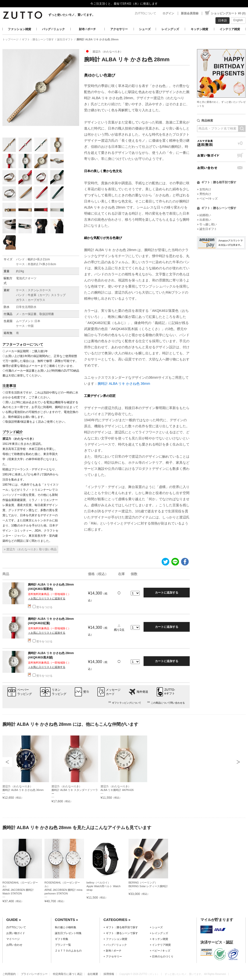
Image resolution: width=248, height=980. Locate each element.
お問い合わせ (221, 168)
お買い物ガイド (221, 155)
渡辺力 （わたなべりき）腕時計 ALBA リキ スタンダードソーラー (75, 790)
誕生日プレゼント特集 (68, 933)
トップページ (10, 39)
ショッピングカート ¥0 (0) (228, 13)
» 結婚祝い (204, 215)
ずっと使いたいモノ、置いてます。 (72, 15)
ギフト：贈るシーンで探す (38, 39)
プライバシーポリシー (34, 974)
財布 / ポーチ (87, 29)
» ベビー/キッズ (207, 199)
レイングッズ (170, 29)
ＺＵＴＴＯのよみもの (68, 951)
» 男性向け (204, 194)
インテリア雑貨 (230, 29)
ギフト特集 (62, 939)
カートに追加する (167, 593)
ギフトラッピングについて (127, 703)
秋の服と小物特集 (66, 927)
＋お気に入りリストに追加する (47, 598)
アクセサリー (119, 29)
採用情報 (109, 974)
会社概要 (93, 974)
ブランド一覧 (63, 945)
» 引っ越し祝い (207, 224)
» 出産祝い (204, 220)
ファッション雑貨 (19, 29)
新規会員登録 (190, 13)
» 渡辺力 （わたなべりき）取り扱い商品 (30, 549)
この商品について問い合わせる (168, 703)
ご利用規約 (9, 974)
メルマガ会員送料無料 (221, 143)
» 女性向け (204, 189)
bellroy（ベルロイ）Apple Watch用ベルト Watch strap (103, 886)
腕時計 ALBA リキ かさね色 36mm (124, 384)
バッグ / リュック (53, 29)
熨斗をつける (43, 607)
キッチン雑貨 (199, 29)
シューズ (145, 29)
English (238, 20)
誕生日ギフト (65, 39)
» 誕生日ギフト (207, 229)
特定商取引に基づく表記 (68, 974)
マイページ (13, 939)
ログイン (168, 13)
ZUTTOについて (145, 13)
